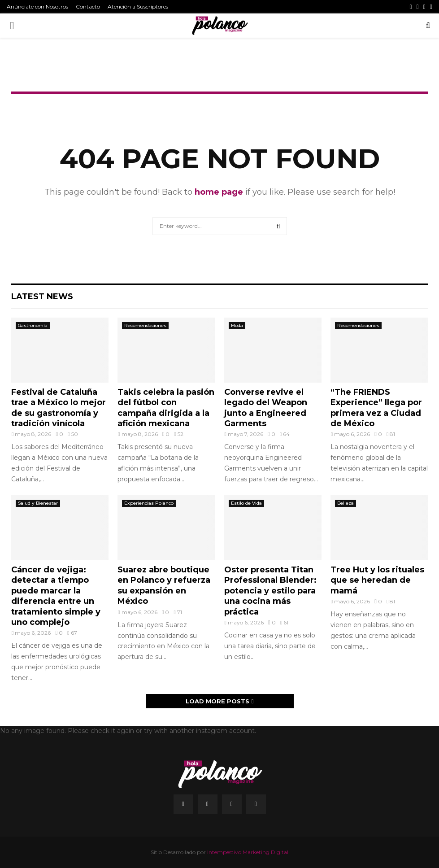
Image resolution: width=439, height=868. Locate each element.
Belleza (346, 503)
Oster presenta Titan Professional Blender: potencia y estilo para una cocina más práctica (270, 591)
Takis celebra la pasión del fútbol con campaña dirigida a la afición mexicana (166, 408)
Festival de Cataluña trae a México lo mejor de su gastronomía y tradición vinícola (59, 408)
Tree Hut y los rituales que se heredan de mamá (377, 580)
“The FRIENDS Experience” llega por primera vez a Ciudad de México (376, 408)
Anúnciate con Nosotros (37, 7)
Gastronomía (33, 325)
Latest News (42, 297)
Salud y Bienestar (38, 503)
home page (219, 192)
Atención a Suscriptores (138, 7)
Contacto (88, 7)
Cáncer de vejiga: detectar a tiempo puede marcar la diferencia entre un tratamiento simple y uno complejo (56, 596)
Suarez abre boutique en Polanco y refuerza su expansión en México (164, 585)
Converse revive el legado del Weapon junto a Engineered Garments (266, 408)
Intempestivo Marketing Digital (248, 852)
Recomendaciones (145, 325)
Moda (237, 325)
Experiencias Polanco (149, 503)
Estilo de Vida (246, 503)
